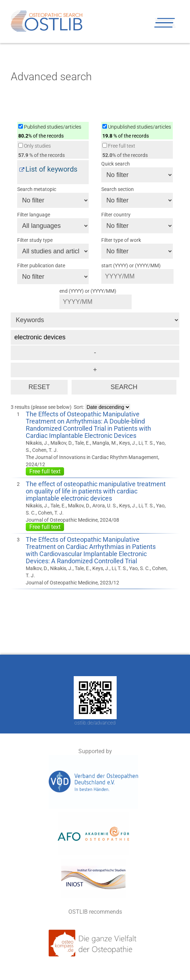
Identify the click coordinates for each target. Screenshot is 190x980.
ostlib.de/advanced (95, 723)
